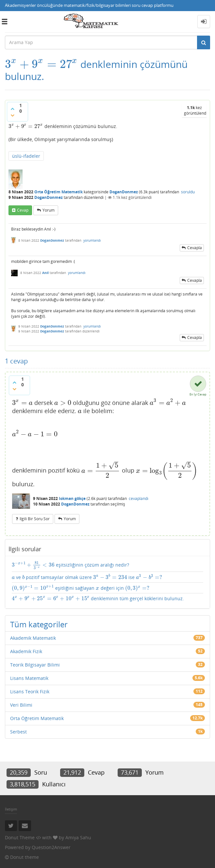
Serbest (18, 732)
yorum (49, 210)
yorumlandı (92, 240)
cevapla (195, 248)
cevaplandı (139, 498)
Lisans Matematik (29, 678)
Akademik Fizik (26, 651)
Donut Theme (20, 837)
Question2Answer (51, 847)
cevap (23, 210)
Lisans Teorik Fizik (30, 691)
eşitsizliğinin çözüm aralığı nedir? (70, 565)
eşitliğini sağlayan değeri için (81, 588)
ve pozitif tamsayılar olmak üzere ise (87, 577)
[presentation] (41, 64)
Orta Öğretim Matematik (58, 192)
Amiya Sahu (78, 837)
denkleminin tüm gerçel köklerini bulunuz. (98, 599)
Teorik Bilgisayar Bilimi (35, 665)
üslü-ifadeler (26, 156)
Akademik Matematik (33, 638)
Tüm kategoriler (39, 624)
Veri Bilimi (21, 705)
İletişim (11, 809)
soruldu (188, 192)
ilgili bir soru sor (35, 519)
